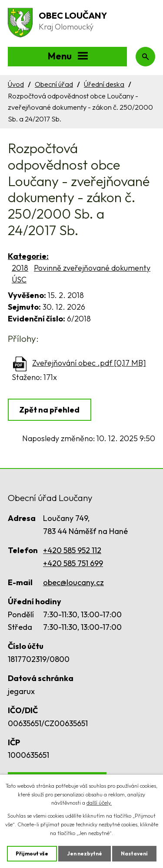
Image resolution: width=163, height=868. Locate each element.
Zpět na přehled (49, 410)
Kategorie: (28, 256)
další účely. (99, 803)
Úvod (16, 84)
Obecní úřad (54, 84)
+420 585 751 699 (73, 563)
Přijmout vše (32, 853)
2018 (20, 268)
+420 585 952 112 (72, 550)
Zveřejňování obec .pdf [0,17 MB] (89, 363)
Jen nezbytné (85, 853)
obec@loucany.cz (73, 582)
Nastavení (134, 853)
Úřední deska (104, 84)
